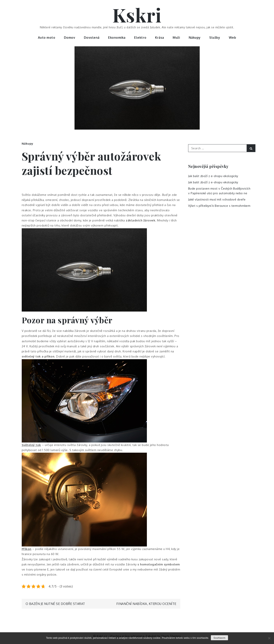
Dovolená (92, 38)
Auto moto (47, 38)
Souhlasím (219, 638)
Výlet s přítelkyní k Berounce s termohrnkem (219, 206)
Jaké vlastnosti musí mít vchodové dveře (217, 199)
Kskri (137, 15)
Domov (70, 38)
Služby (215, 38)
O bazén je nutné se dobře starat (55, 604)
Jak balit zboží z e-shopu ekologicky (213, 176)
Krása (160, 38)
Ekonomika (117, 38)
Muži (176, 38)
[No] (269, 638)
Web (233, 38)
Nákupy (195, 38)
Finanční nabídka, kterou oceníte (146, 604)
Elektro (140, 38)
